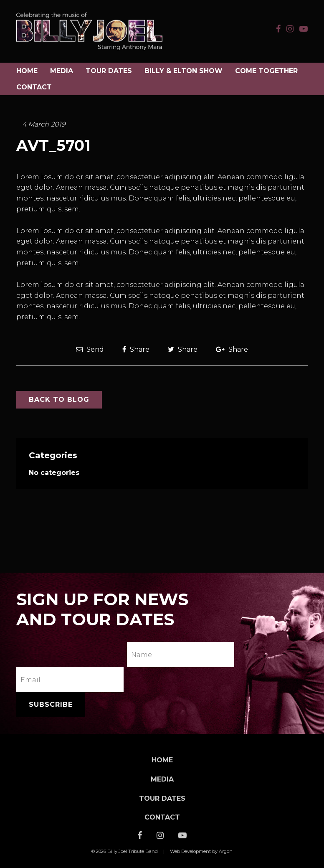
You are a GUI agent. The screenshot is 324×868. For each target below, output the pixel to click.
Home (27, 71)
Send (90, 349)
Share (136, 349)
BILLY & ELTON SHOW (184, 71)
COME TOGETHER (266, 71)
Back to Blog (59, 400)
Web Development (190, 851)
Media (62, 71)
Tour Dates (109, 71)
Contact (34, 87)
